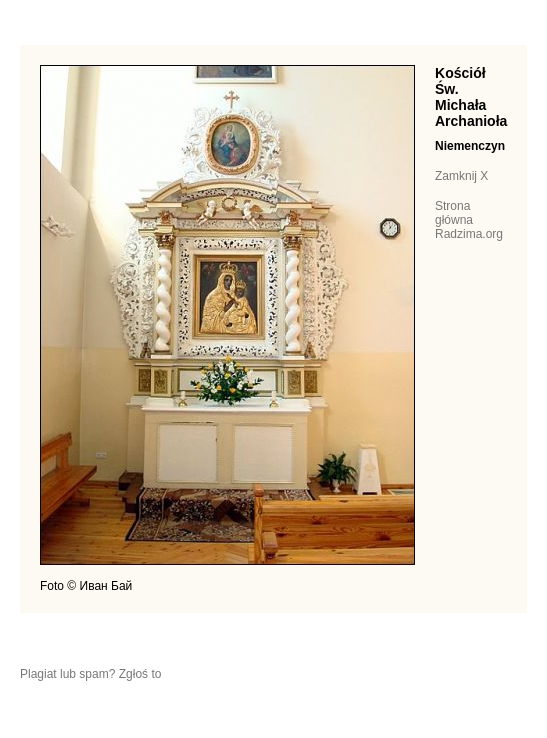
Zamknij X (461, 176)
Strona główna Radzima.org (469, 220)
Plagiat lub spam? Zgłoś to (90, 674)
